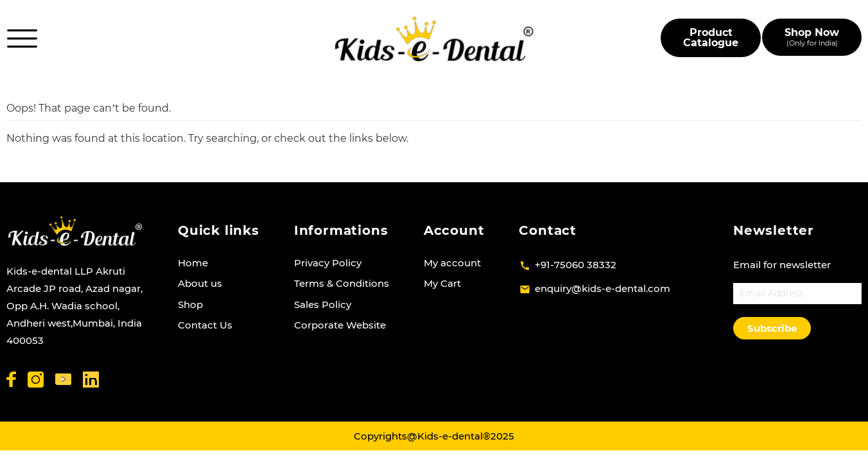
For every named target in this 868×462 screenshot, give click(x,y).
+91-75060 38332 (576, 265)
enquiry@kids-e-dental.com (603, 288)
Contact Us (205, 325)
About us (200, 283)
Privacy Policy (328, 263)
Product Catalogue (711, 38)
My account (452, 263)
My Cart (442, 283)
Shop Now (812, 37)
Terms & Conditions (342, 283)
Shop (190, 304)
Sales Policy (323, 304)
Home (193, 263)
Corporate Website (340, 325)
